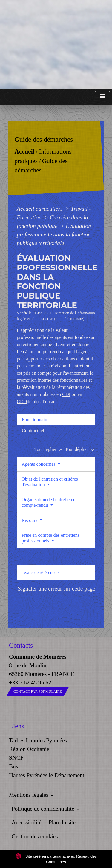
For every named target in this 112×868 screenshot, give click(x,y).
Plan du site (62, 822)
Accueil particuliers (40, 209)
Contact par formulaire (38, 692)
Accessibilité (27, 822)
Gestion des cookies (35, 836)
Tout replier (50, 449)
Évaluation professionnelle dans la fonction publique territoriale (54, 235)
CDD (22, 401)
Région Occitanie (29, 749)
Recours (30, 520)
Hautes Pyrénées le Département (47, 775)
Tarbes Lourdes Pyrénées (38, 740)
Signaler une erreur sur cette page (56, 589)
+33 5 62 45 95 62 (30, 682)
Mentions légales (29, 795)
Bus (13, 766)
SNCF (16, 758)
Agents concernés (39, 464)
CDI (66, 394)
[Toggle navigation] (102, 97)
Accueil (25, 151)
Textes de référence (39, 572)
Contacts (21, 645)
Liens (17, 726)
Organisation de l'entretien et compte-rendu (49, 502)
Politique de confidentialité (43, 809)
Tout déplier (80, 449)
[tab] (56, 420)
